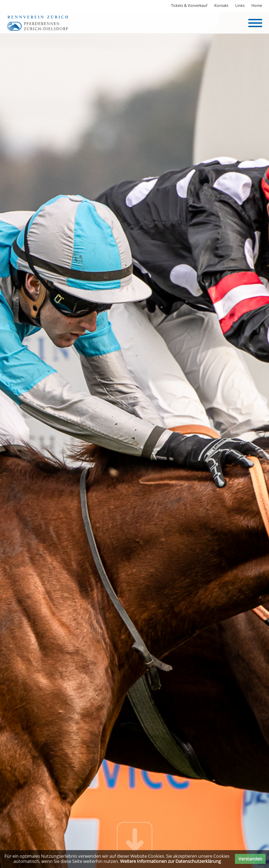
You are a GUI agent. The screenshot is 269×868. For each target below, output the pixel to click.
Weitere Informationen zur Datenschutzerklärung (170, 861)
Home (257, 5)
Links (240, 5)
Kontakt (221, 5)
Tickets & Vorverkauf (189, 5)
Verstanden (250, 859)
